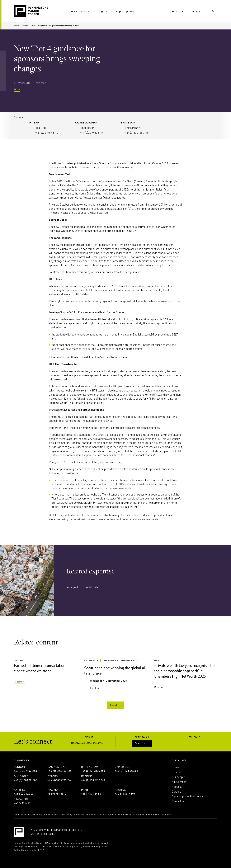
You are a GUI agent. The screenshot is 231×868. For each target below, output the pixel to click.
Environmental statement (159, 815)
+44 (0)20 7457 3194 (92, 133)
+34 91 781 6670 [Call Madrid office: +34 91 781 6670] (57, 794)
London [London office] (19, 767)
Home (16, 26)
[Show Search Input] (214, 11)
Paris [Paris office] (85, 790)
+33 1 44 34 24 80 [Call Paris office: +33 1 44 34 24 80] (91, 794)
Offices (176, 772)
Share (19, 91)
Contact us (142, 743)
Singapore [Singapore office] (21, 799)
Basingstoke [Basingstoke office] (57, 767)
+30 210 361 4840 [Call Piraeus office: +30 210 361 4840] (125, 794)
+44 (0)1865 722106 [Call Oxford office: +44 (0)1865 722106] (59, 780)
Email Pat (40, 128)
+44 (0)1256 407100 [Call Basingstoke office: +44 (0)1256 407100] (59, 771)
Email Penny (132, 128)
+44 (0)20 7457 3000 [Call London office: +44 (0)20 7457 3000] (26, 771)
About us (179, 11)
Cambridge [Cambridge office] (122, 767)
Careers (197, 11)
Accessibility (66, 815)
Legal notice (20, 815)
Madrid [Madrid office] (53, 790)
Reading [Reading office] (87, 776)
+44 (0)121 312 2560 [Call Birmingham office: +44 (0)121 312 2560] (93, 771)
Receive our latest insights (89, 743)
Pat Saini (35, 123)
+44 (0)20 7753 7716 (137, 133)
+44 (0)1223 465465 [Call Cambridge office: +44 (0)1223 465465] (126, 771)
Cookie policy (51, 815)
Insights (103, 11)
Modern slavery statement (131, 815)
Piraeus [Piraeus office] (120, 790)
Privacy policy (35, 815)
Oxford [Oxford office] (53, 776)
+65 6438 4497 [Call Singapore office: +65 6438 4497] (22, 803)
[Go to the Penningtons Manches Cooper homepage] (31, 11)
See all (116, 705)
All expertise (179, 782)
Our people (178, 777)
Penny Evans (128, 123)
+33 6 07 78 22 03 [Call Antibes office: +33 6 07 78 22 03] (24, 794)
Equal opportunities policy (187, 796)
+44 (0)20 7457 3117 (46, 133)
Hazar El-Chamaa (86, 123)
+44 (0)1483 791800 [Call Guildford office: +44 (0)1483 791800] (25, 780)
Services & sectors (80, 11)
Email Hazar (87, 128)
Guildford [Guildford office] (21, 776)
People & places (126, 11)
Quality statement (107, 815)
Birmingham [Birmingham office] (90, 767)
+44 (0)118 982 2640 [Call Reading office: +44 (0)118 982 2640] (93, 780)
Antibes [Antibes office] (19, 790)
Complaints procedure (85, 815)
